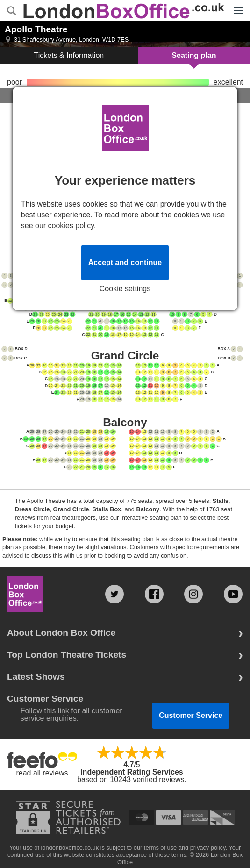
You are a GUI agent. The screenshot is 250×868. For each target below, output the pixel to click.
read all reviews (42, 773)
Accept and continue (125, 262)
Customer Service (191, 715)
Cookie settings (125, 289)
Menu (236, 6)
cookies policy (71, 226)
